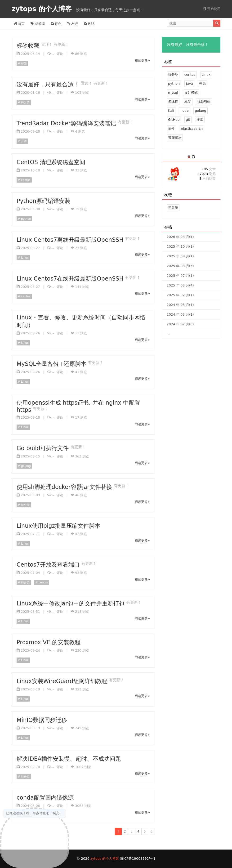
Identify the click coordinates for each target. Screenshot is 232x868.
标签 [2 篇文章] (188, 102)
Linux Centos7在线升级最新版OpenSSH (71, 279)
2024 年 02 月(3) (180, 324)
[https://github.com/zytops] (193, 157)
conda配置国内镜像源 (45, 798)
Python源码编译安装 (43, 201)
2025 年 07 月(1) (180, 276)
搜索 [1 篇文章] (200, 120)
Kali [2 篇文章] (171, 111)
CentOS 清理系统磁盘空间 (51, 162)
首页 (19, 24)
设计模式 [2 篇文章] (191, 93)
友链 (73, 24)
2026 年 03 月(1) (180, 237)
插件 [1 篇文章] (171, 129)
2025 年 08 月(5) (180, 266)
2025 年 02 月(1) (180, 295)
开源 (23, 141)
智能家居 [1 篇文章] (175, 138)
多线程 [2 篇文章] (173, 102)
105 (209, 169)
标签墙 (38, 24)
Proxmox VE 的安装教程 (49, 642)
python (26, 219)
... (168, 334)
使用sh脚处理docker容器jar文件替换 (65, 487)
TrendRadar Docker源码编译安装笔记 (67, 123)
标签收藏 (29, 46)
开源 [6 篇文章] (202, 84)
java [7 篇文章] (189, 84)
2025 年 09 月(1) (180, 256)
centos (25, 180)
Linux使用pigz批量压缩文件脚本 (58, 526)
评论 (58, 54)
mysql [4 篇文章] (173, 93)
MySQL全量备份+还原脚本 (52, 364)
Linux (24, 258)
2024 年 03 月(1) (180, 314)
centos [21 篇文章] (190, 75)
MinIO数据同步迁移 (42, 720)
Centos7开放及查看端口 (49, 565)
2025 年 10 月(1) (180, 246)
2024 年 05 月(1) (180, 305)
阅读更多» (142, 60)
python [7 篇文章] (174, 84)
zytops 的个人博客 (43, 9)
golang (25, 466)
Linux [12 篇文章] (206, 75)
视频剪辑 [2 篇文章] (204, 102)
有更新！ (61, 44)
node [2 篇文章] (185, 111)
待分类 (25, 102)
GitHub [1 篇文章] (174, 120)
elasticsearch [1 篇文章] (192, 129)
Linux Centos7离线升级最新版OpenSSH (71, 240)
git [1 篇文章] (188, 120)
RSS (89, 24)
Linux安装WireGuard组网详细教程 (63, 681)
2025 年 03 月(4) (180, 285)
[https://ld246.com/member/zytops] (190, 157)
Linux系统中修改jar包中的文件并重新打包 (71, 604)
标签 (23, 63)
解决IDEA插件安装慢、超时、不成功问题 (69, 759)
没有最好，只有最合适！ (49, 85)
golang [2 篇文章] (201, 111)
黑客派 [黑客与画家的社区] (173, 208)
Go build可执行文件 (44, 448)
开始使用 (212, 9)
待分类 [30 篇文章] (173, 75)
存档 (56, 24)
